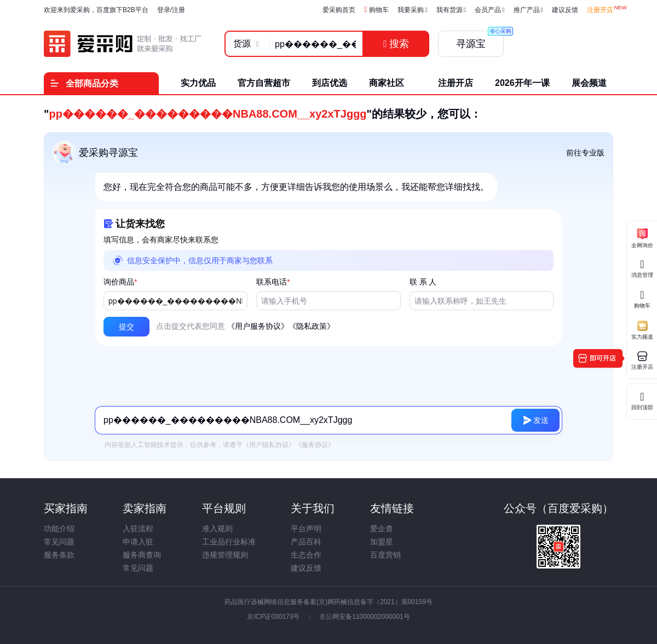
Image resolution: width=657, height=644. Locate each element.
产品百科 (306, 542)
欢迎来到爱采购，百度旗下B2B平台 (96, 10)
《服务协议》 (315, 445)
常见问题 (59, 542)
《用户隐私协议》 (269, 445)
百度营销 (385, 555)
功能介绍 (59, 529)
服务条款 (59, 555)
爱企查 (382, 529)
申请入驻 (138, 542)
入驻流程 (138, 529)
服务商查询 (142, 555)
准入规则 (217, 529)
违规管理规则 (225, 555)
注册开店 (600, 10)
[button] (126, 327)
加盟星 (382, 542)
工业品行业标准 (229, 542)
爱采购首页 (339, 10)
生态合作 (306, 555)
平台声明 (306, 529)
